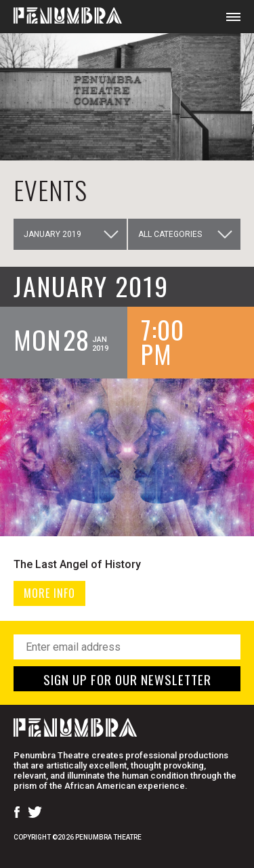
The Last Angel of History (77, 564)
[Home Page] (61, 17)
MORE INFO (49, 593)
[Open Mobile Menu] (233, 17)
